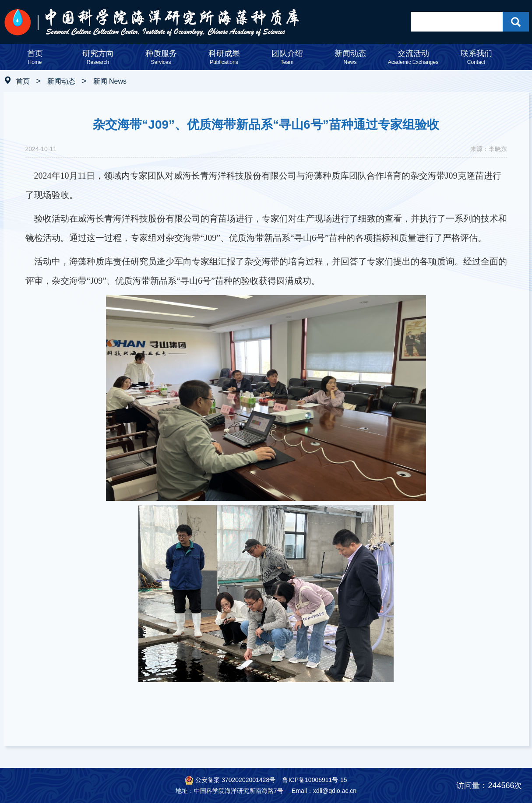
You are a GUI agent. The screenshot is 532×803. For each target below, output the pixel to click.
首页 (23, 81)
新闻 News (110, 81)
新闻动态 (61, 81)
